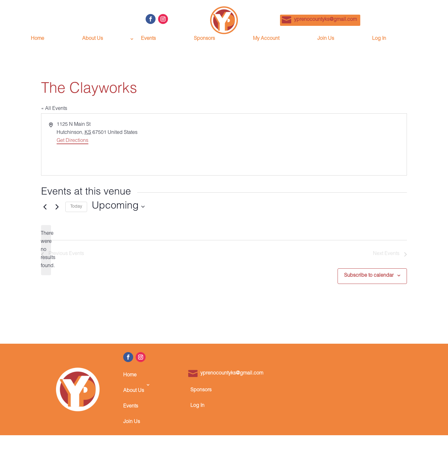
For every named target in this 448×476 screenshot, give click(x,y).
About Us (93, 39)
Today (76, 207)
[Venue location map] (315, 144)
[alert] (46, 250)
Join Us (326, 39)
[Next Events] (57, 207)
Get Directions (72, 141)
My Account (266, 39)
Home (37, 39)
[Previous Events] (45, 207)
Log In (379, 39)
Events (148, 39)
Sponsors (204, 39)
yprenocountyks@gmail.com (325, 20)
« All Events (54, 109)
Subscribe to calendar (369, 276)
